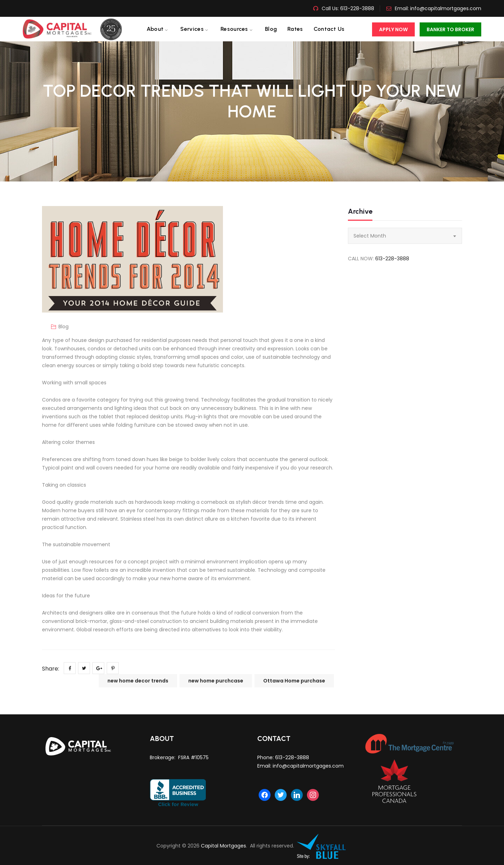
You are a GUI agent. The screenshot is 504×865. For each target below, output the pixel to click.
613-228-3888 (356, 8)
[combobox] (405, 236)
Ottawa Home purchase (294, 681)
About (155, 29)
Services (192, 29)
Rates (295, 29)
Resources (234, 29)
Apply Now (393, 29)
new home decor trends (138, 681)
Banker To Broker (450, 29)
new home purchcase (216, 681)
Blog (271, 29)
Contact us (329, 29)
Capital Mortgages (223, 846)
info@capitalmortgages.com (446, 8)
